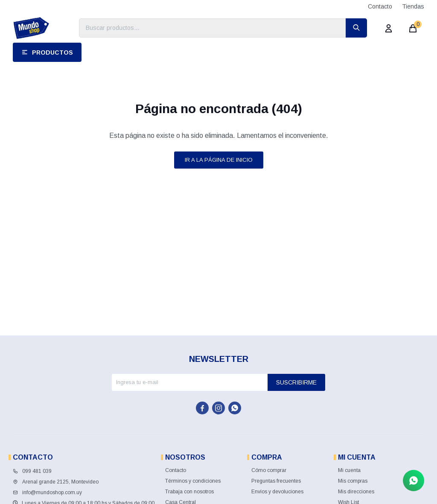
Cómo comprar (269, 470)
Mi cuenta (349, 470)
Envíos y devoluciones (277, 492)
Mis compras (353, 481)
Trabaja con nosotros (189, 492)
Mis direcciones (356, 492)
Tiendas (413, 6)
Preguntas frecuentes (276, 481)
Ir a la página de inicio (219, 160)
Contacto (380, 6)
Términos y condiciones (193, 481)
